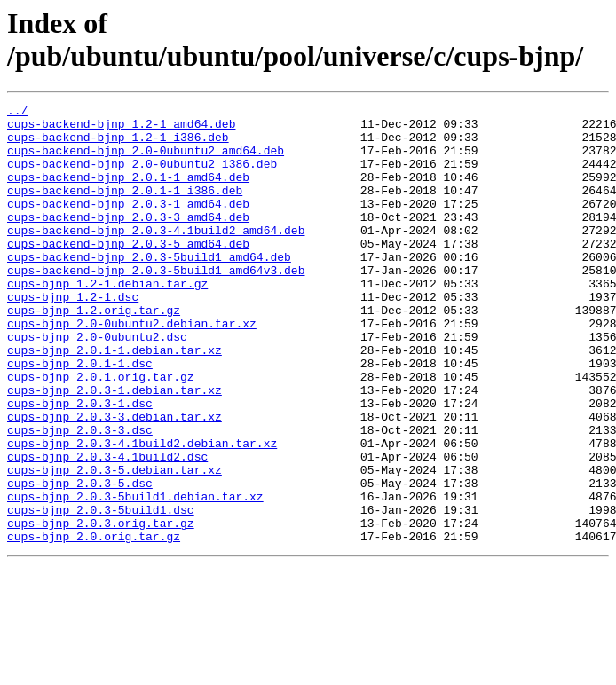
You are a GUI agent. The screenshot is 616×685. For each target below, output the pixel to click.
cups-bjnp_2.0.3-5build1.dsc (101, 592)
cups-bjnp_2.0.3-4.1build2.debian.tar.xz (142, 512)
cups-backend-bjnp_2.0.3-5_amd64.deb (128, 272)
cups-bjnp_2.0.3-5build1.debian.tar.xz (135, 576)
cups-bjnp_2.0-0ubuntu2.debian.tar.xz (132, 368)
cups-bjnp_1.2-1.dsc (73, 336)
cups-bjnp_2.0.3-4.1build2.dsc (107, 528)
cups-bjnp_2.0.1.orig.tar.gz (101, 432)
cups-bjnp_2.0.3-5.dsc (80, 560)
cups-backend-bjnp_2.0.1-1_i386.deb (125, 209)
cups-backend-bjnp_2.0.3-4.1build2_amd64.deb (156, 256)
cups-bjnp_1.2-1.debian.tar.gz (107, 320)
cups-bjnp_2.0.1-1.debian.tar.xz (115, 400)
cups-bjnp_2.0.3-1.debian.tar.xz (115, 448)
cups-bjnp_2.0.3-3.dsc (80, 496)
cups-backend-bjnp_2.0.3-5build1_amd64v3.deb (156, 304)
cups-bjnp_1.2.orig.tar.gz (94, 352)
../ (17, 113)
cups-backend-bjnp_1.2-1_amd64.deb (121, 129)
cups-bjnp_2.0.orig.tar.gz (94, 624)
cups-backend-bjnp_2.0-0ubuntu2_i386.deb (142, 177)
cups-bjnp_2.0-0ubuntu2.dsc (97, 384)
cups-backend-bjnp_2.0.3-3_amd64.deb (128, 240)
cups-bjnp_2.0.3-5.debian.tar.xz (115, 544)
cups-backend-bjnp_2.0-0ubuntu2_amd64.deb (146, 161)
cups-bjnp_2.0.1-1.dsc (80, 416)
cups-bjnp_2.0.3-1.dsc (80, 464)
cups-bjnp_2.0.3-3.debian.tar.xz (115, 480)
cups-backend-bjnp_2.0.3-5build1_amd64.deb (149, 288)
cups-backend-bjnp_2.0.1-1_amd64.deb (128, 193)
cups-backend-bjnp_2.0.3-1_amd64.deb (128, 224)
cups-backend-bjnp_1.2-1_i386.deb (118, 145)
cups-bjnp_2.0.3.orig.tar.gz (101, 608)
